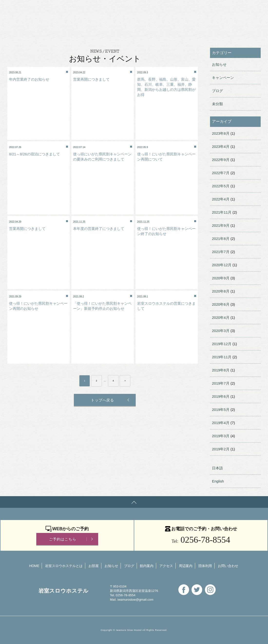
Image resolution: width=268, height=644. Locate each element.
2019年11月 (222, 357)
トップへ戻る (102, 400)
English (173, 8)
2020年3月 (221, 331)
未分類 (217, 104)
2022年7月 (221, 173)
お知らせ (219, 64)
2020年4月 (221, 317)
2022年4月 (221, 199)
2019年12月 (222, 344)
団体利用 (113, 8)
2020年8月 (221, 291)
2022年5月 (221, 186)
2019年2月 (221, 449)
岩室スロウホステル (28, 8)
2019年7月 (221, 383)
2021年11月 (222, 212)
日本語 (217, 468)
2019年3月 (221, 436)
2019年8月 (221, 370)
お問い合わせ (144, 8)
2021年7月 (221, 252)
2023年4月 (221, 147)
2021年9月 (221, 225)
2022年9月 (221, 160)
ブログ (217, 91)
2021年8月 (221, 239)
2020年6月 (221, 304)
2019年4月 (221, 423)
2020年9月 (221, 278)
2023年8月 (221, 133)
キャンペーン (223, 78)
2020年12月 (222, 265)
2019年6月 (221, 396)
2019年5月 (221, 410)
